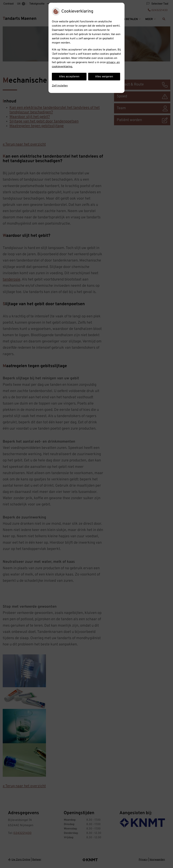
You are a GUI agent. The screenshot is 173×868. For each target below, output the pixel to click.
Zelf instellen (60, 86)
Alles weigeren (104, 77)
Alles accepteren (69, 77)
